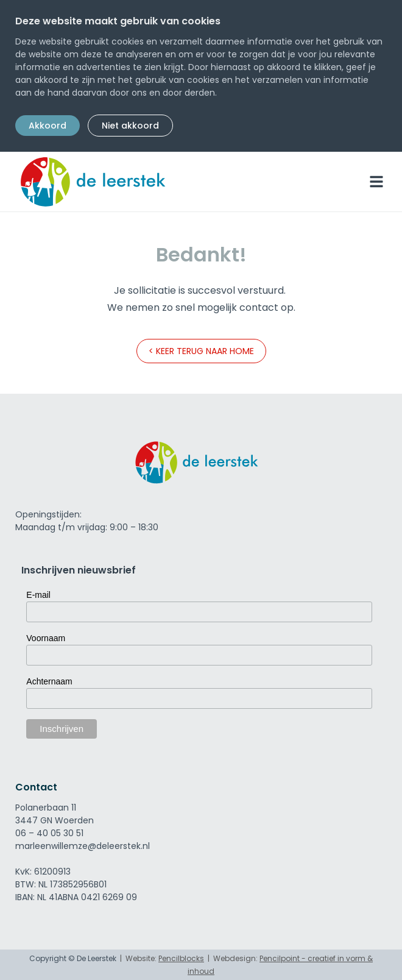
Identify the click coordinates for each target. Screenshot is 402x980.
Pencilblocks (181, 958)
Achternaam (49, 681)
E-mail (38, 595)
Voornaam (46, 638)
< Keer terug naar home (201, 351)
